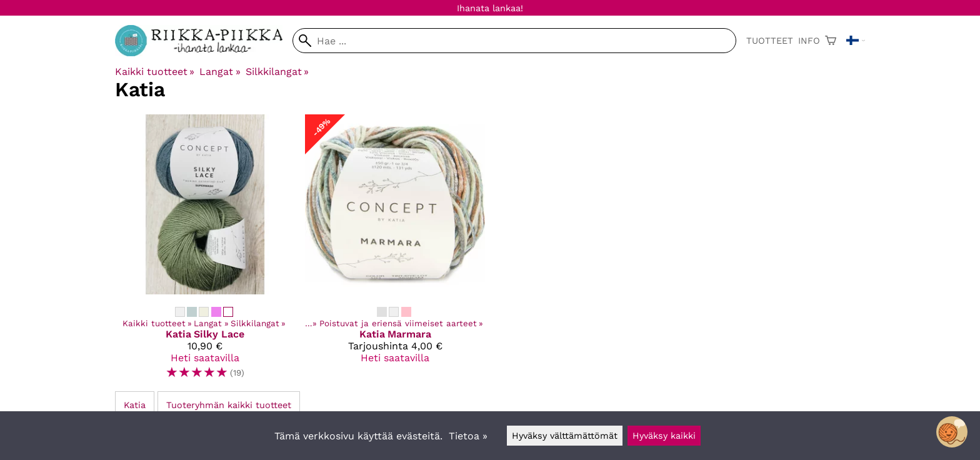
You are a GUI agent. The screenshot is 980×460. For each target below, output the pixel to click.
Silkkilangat (277, 72)
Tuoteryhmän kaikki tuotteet (229, 405)
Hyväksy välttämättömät (565, 436)
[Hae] (514, 41)
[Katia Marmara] (395, 252)
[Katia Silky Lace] (205, 252)
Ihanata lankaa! (490, 8)
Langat (220, 72)
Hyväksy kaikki (664, 436)
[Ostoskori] (831, 41)
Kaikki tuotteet (155, 72)
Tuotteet (770, 41)
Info (809, 41)
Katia (135, 405)
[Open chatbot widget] (952, 432)
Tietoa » (468, 436)
